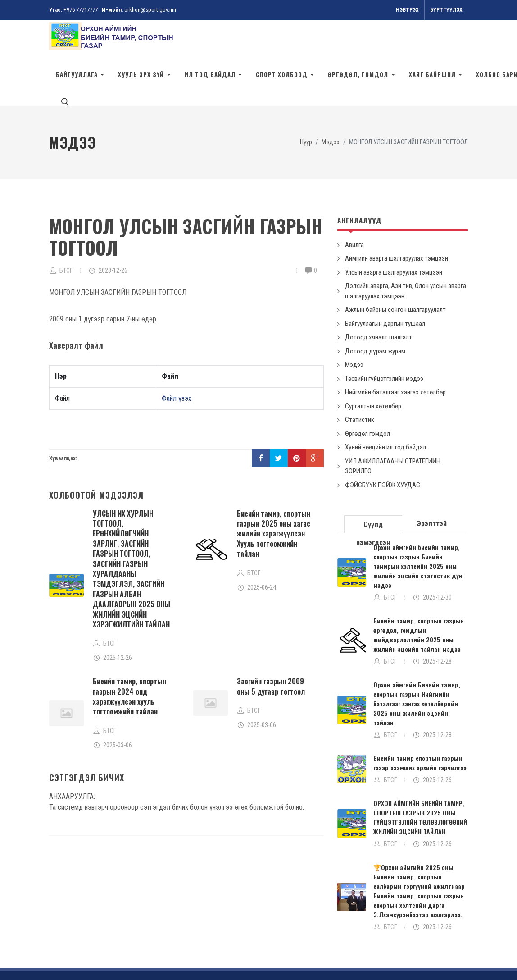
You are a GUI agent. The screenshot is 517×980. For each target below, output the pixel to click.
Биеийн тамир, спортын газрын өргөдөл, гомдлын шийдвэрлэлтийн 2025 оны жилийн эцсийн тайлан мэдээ (419, 594)
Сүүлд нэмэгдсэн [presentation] (373, 486)
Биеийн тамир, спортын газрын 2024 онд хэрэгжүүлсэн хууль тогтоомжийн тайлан (129, 656)
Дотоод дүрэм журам (375, 311)
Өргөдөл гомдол (367, 393)
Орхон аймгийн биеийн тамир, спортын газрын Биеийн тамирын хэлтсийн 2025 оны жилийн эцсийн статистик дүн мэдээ (418, 525)
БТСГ (66, 230)
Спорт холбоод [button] (283, 74)
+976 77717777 (81, 10)
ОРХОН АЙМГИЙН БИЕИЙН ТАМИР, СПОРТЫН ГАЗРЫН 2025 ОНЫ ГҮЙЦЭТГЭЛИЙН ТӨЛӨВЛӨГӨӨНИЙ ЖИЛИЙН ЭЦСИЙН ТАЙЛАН (420, 777)
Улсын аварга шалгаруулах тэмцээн (394, 232)
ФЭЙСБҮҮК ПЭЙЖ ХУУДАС (383, 444)
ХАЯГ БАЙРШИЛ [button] (433, 74)
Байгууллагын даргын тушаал (385, 283)
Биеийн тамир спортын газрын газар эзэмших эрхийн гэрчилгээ (420, 722)
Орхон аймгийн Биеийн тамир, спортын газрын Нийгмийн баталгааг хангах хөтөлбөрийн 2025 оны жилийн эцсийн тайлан (417, 663)
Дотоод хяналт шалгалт (379, 297)
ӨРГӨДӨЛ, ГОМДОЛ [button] (359, 74)
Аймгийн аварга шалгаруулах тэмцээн (397, 218)
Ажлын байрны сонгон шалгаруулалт (395, 269)
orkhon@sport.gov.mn (150, 10)
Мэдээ (354, 324)
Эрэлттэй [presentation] (432, 483)
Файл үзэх (177, 358)
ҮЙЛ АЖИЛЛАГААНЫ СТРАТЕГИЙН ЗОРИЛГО (393, 426)
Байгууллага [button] (78, 74)
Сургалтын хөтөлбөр (373, 366)
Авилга (354, 204)
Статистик (360, 379)
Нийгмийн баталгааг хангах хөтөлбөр (395, 352)
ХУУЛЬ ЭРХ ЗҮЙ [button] (142, 74)
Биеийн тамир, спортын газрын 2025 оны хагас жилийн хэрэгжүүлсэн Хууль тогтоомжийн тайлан (274, 493)
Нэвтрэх (407, 10)
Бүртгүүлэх (446, 10)
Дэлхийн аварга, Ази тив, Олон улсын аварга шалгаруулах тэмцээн (406, 250)
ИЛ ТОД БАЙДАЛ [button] (211, 74)
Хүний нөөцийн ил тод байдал (385, 407)
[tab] (373, 483)
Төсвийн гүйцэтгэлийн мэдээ (384, 338)
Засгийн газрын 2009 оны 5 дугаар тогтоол (271, 646)
